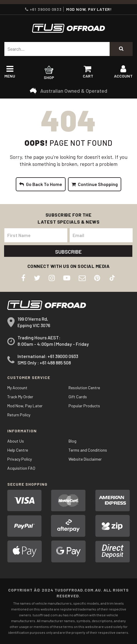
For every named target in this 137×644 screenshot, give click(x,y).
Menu (10, 73)
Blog (72, 441)
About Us (16, 441)
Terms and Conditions (88, 450)
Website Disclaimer (85, 459)
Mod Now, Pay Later (25, 406)
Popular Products (84, 406)
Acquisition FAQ (21, 468)
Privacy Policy (20, 459)
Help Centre (18, 450)
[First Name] (36, 235)
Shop (49, 73)
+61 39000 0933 (43, 9)
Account (123, 73)
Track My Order (20, 397)
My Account (17, 388)
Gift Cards (78, 397)
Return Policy (19, 415)
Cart (88, 73)
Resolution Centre (84, 388)
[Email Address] (101, 235)
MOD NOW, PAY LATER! (89, 9)
